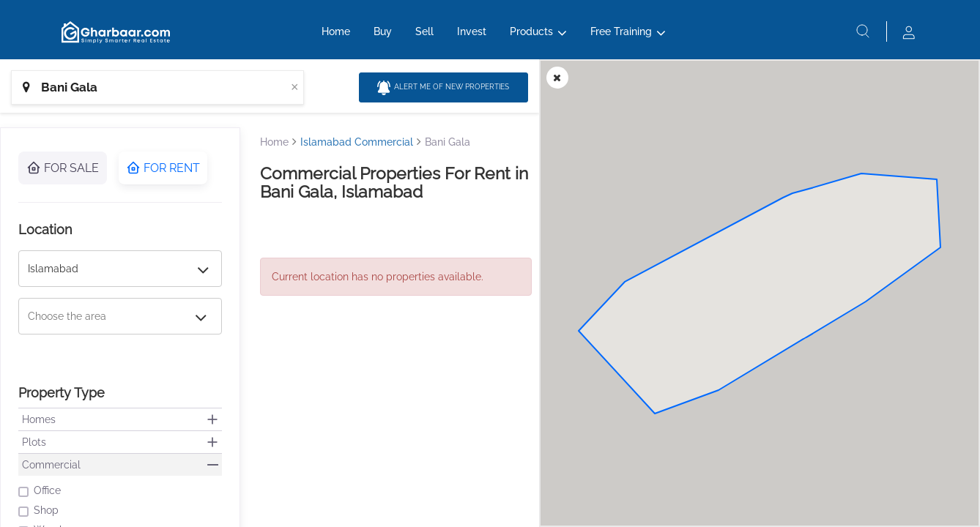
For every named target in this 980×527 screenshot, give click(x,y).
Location (45, 229)
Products (531, 34)
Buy (383, 34)
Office (40, 491)
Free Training (621, 34)
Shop (38, 511)
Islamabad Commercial (357, 142)
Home (336, 34)
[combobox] (157, 87)
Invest (472, 34)
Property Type (62, 393)
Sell (424, 34)
